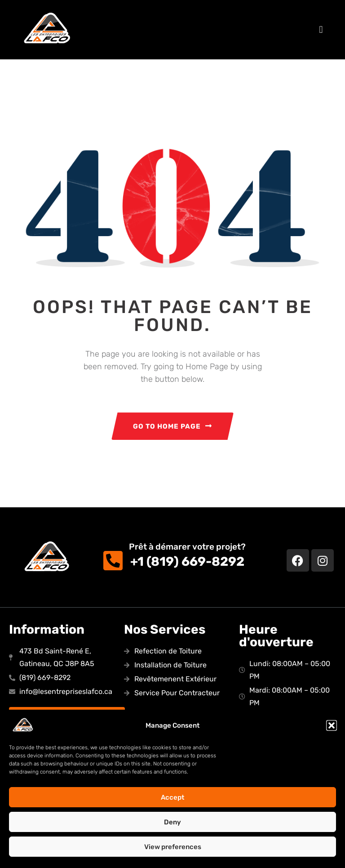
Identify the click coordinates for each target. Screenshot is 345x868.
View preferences (173, 847)
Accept (172, 797)
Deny (172, 822)
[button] (332, 725)
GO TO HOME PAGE (172, 426)
